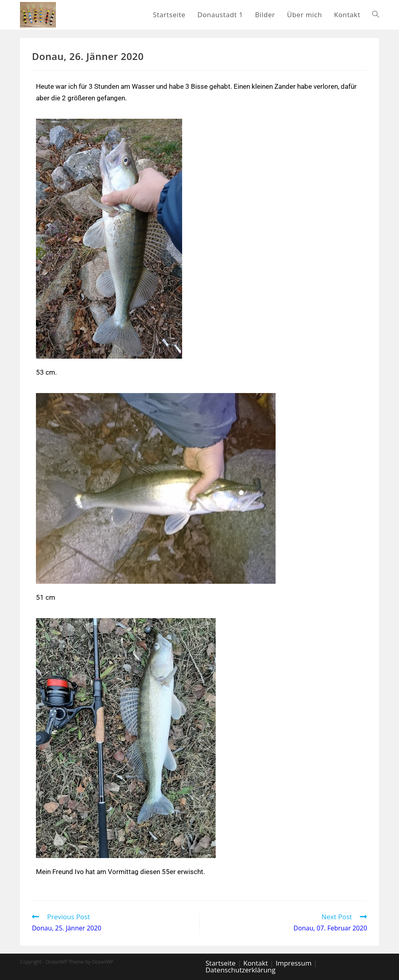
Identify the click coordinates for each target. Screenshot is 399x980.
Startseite (221, 963)
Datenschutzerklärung (241, 970)
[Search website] (376, 15)
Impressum (294, 963)
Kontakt (256, 963)
